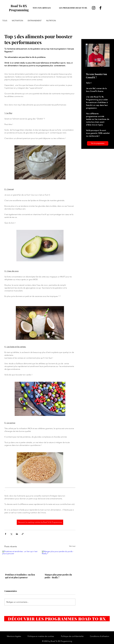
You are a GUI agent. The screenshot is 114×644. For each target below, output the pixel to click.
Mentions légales (14, 636)
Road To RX (19, 6)
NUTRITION (51, 21)
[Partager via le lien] (23, 534)
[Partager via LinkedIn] (17, 534)
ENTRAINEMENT (35, 21)
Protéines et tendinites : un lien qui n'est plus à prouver (20, 576)
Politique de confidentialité (72, 636)
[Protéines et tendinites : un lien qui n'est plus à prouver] (20, 560)
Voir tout (72, 546)
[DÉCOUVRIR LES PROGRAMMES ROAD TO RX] (57, 619)
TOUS (5, 21)
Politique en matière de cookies (41, 636)
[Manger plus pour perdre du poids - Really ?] (60, 560)
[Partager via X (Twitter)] (11, 534)
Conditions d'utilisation (100, 636)
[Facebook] (100, 8)
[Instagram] (94, 8)
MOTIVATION (17, 21)
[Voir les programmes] (98, 143)
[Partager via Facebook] (6, 534)
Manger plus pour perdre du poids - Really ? (58, 576)
